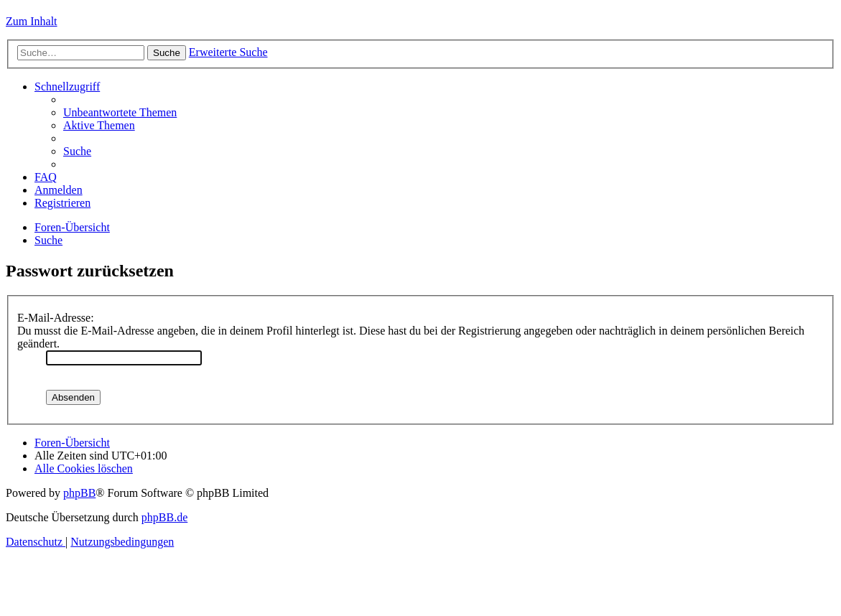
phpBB (79, 493)
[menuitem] (120, 112)
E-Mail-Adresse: (56, 318)
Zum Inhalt (32, 21)
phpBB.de (164, 517)
